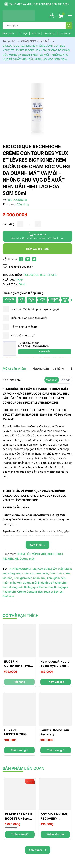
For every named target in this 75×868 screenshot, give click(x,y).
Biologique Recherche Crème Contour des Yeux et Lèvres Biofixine (35, 592)
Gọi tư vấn (45, 352)
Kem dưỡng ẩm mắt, (51, 569)
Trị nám (36, 33)
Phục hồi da (9, 33)
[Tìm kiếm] (69, 26)
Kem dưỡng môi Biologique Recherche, (42, 583)
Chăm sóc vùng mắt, (35, 573)
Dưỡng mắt (27, 559)
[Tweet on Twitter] (34, 259)
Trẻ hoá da (50, 33)
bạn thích (21, 616)
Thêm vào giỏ (56, 682)
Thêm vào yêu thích (18, 266)
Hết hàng (19, 682)
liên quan (23, 768)
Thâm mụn (65, 33)
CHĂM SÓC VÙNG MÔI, (32, 554)
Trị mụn (24, 33)
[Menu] (69, 15)
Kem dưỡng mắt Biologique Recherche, (28, 587)
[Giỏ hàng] (61, 15)
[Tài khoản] (52, 15)
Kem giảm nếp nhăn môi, (30, 578)
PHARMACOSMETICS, (23, 569)
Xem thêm (38, 850)
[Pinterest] (28, 259)
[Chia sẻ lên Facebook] (21, 259)
